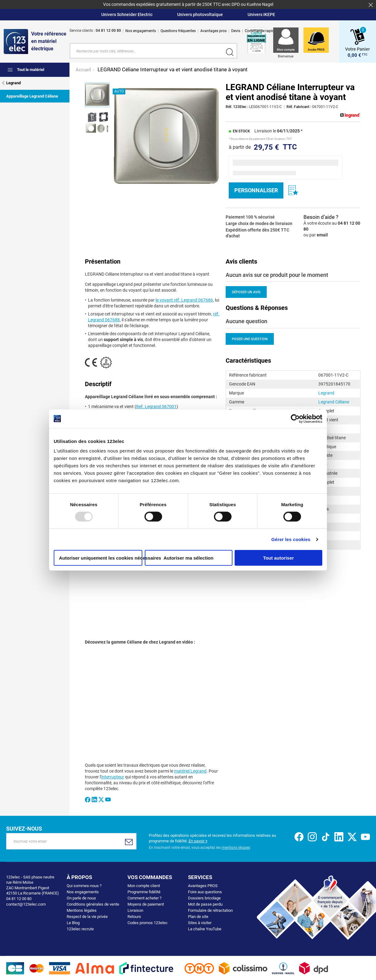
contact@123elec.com (26, 904)
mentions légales (236, 847)
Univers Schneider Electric (127, 15)
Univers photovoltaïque (200, 15)
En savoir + (198, 840)
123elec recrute (80, 928)
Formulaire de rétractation (210, 910)
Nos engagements (141, 31)
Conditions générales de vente (93, 904)
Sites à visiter (200, 922)
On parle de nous (81, 897)
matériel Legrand (190, 770)
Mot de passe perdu (205, 904)
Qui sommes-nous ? (84, 885)
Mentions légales (82, 910)
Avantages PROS (203, 885)
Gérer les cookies (291, 539)
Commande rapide (260, 31)
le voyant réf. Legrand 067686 (184, 300)
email (322, 234)
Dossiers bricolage (204, 897)
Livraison (135, 910)
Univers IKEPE (261, 15)
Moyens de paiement (146, 904)
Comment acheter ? (144, 897)
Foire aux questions (205, 891)
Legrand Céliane (334, 401)
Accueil (84, 69)
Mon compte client (144, 885)
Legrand (326, 392)
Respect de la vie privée (87, 916)
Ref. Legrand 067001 (156, 406)
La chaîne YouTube (205, 928)
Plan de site (198, 916)
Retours (134, 916)
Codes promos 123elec (148, 922)
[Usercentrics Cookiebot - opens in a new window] (295, 419)
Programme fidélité (144, 891)
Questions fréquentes (178, 31)
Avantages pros (213, 31)
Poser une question (250, 338)
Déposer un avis (246, 292)
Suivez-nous (24, 828)
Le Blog (73, 922)
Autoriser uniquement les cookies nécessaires (101, 558)
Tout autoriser (278, 558)
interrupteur (113, 776)
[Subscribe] (129, 842)
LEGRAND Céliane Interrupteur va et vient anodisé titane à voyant (173, 69)
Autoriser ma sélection (189, 558)
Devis (236, 31)
